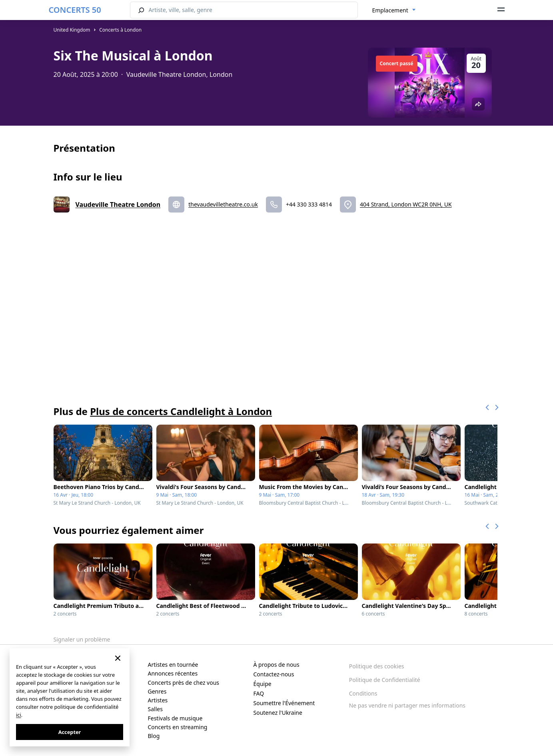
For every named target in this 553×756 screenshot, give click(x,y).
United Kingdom (72, 30)
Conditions (363, 693)
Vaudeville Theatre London (118, 205)
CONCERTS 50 (75, 10)
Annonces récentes (173, 673)
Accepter (70, 732)
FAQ (259, 693)
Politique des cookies (377, 666)
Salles (155, 709)
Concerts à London (120, 30)
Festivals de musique (175, 718)
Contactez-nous (274, 674)
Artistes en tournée (173, 665)
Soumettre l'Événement (284, 703)
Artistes (158, 700)
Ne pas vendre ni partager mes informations (407, 705)
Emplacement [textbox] (390, 10)
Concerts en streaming (178, 727)
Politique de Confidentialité (385, 680)
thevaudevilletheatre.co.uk (223, 204)
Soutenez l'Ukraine (278, 713)
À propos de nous (276, 665)
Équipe (263, 684)
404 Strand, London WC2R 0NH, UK (406, 204)
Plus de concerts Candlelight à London (181, 411)
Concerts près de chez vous (184, 683)
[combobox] (394, 10)
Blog (154, 736)
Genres (157, 691)
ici (19, 715)
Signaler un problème (82, 639)
